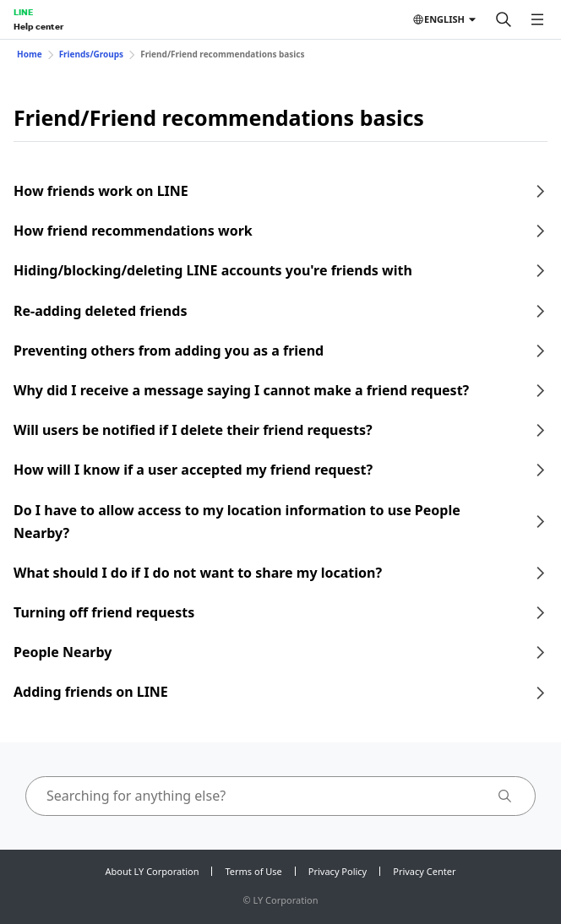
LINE (23, 12)
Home (30, 54)
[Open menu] (537, 19)
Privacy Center (424, 871)
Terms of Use (253, 871)
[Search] (504, 19)
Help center (38, 26)
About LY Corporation (153, 871)
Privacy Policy (338, 871)
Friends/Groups (92, 54)
